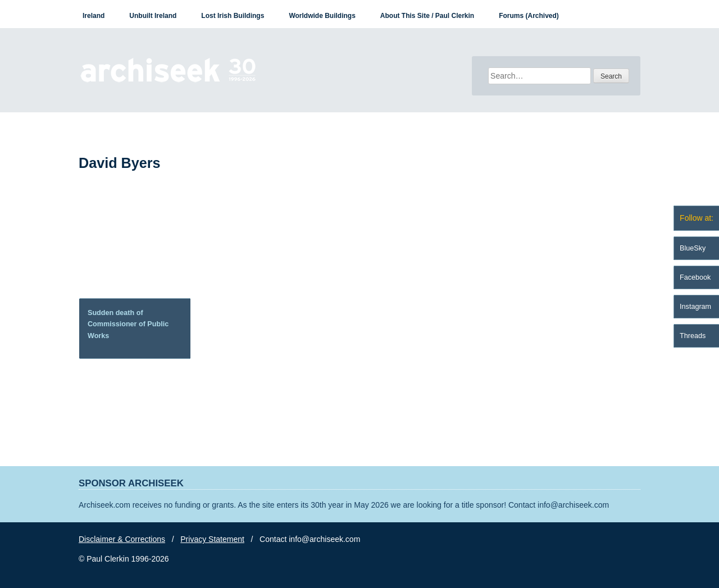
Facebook (695, 277)
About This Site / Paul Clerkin (427, 16)
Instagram (695, 307)
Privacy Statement (212, 539)
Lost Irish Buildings (233, 16)
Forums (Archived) (529, 16)
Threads (693, 336)
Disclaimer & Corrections (122, 539)
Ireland (94, 16)
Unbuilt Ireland (153, 16)
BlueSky (693, 248)
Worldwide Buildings (322, 16)
